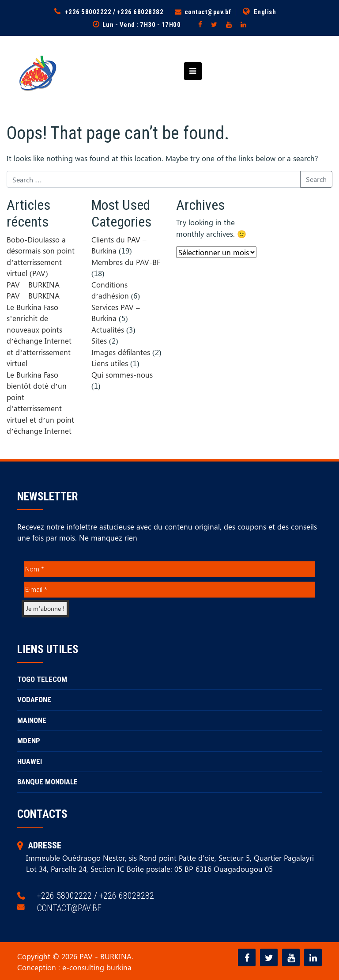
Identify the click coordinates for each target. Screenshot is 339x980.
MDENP (29, 741)
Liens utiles (110, 363)
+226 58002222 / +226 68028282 (114, 12)
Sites (99, 341)
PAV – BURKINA (33, 284)
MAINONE (32, 720)
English (265, 12)
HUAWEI (30, 761)
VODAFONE (34, 700)
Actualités (108, 329)
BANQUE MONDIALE (47, 782)
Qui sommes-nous (122, 375)
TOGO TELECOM (42, 679)
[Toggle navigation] (190, 71)
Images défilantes (121, 352)
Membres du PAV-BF (126, 262)
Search (316, 179)
